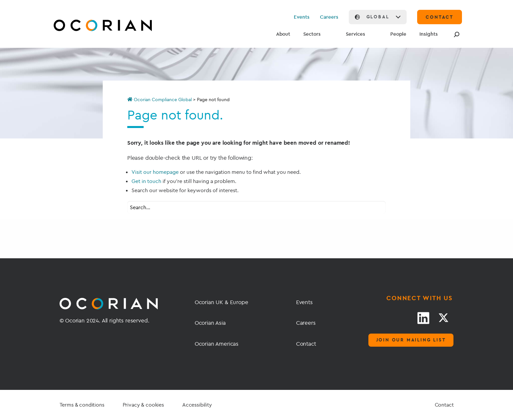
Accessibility (197, 405)
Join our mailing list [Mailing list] (411, 340)
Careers (329, 17)
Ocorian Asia (210, 323)
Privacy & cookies (143, 405)
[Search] (455, 34)
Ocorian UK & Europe (221, 302)
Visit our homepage (155, 172)
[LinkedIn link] (423, 318)
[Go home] (87, 26)
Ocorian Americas (217, 344)
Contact (306, 344)
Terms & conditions (82, 405)
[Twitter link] (443, 318)
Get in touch (146, 181)
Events (302, 17)
